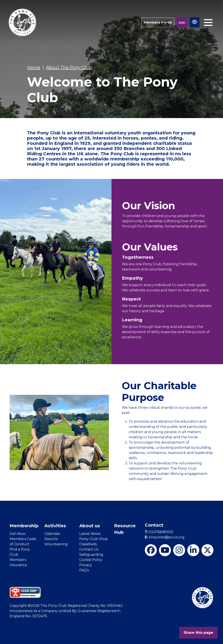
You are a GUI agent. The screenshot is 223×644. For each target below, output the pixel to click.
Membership (24, 526)
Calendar (52, 534)
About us (90, 526)
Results (51, 539)
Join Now (18, 534)
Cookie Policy (91, 560)
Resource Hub (125, 529)
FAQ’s (84, 570)
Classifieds (88, 544)
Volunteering (56, 544)
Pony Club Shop (94, 539)
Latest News (90, 534)
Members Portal (158, 22)
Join (182, 23)
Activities (55, 526)
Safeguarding (91, 555)
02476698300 (159, 532)
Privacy (86, 565)
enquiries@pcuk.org (165, 537)
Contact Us (89, 549)
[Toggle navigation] (208, 23)
